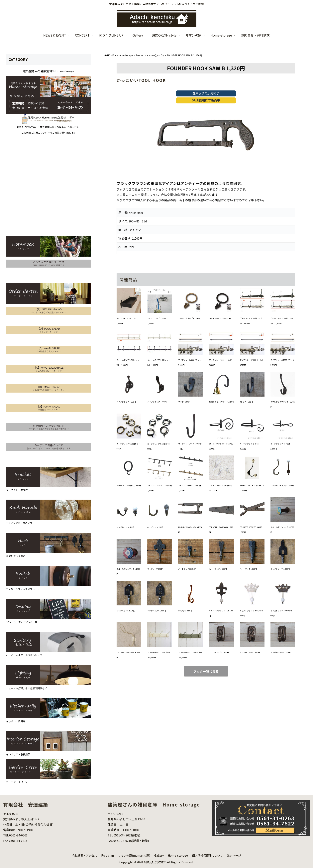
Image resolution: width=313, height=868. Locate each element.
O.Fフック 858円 (185, 611)
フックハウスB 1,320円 (126, 611)
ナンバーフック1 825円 (280, 652)
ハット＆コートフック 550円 (282, 486)
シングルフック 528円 (125, 527)
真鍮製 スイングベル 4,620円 (221, 402)
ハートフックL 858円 (248, 569)
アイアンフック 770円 (157, 402)
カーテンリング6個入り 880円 (129, 486)
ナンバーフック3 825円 (219, 652)
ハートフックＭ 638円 (218, 569)
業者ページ (234, 855)
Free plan (107, 855)
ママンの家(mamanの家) (134, 855)
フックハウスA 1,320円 (156, 611)
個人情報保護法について (207, 855)
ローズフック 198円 (155, 527)
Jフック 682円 (246, 402)
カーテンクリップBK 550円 (220, 318)
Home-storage (178, 855)
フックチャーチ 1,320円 (280, 569)
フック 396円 (184, 402)
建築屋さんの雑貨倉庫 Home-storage (49, 71)
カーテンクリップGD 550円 (189, 318)
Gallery (159, 855)
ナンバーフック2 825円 (250, 652)
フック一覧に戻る (206, 671)
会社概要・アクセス (85, 855)
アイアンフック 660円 (126, 402)
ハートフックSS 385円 (187, 569)
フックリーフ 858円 (155, 569)
